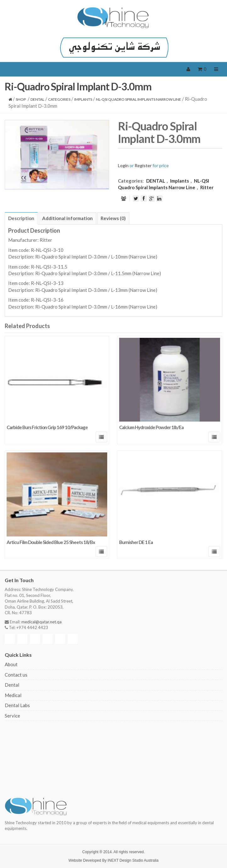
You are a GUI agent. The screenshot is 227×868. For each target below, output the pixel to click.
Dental (12, 685)
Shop (21, 99)
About (11, 664)
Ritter (207, 187)
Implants (83, 99)
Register (143, 165)
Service (12, 716)
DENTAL (37, 99)
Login (123, 165)
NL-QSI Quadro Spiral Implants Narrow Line (138, 99)
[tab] (21, 218)
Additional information (67, 218)
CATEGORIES (59, 99)
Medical (13, 695)
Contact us (16, 675)
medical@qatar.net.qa (42, 622)
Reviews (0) (113, 218)
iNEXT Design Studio (125, 860)
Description (21, 218)
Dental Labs (17, 705)
